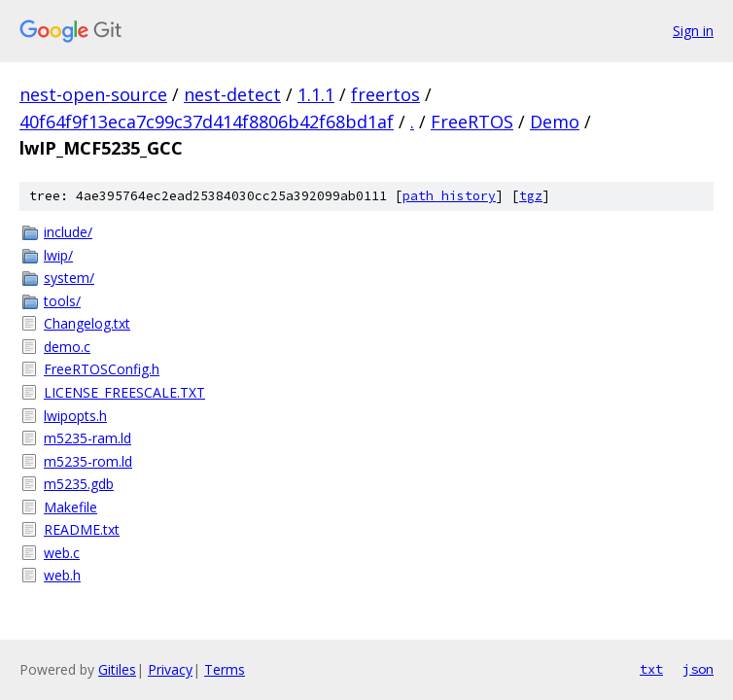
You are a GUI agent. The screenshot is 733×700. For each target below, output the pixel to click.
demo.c (67, 347)
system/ (69, 278)
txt (651, 669)
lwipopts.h (75, 416)
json (698, 669)
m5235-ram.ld (87, 438)
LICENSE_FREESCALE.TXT (124, 392)
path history (449, 196)
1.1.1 (316, 94)
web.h (62, 575)
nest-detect (232, 94)
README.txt (82, 529)
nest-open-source (93, 94)
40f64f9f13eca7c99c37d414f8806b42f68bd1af (207, 122)
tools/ (62, 301)
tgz (531, 196)
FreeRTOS (472, 122)
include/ (68, 232)
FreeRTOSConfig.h (102, 369)
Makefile (70, 507)
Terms (225, 669)
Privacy (170, 669)
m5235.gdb (79, 484)
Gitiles (117, 669)
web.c (62, 553)
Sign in (693, 31)
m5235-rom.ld (88, 461)
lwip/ (58, 255)
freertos (385, 94)
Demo (555, 122)
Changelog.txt (87, 323)
